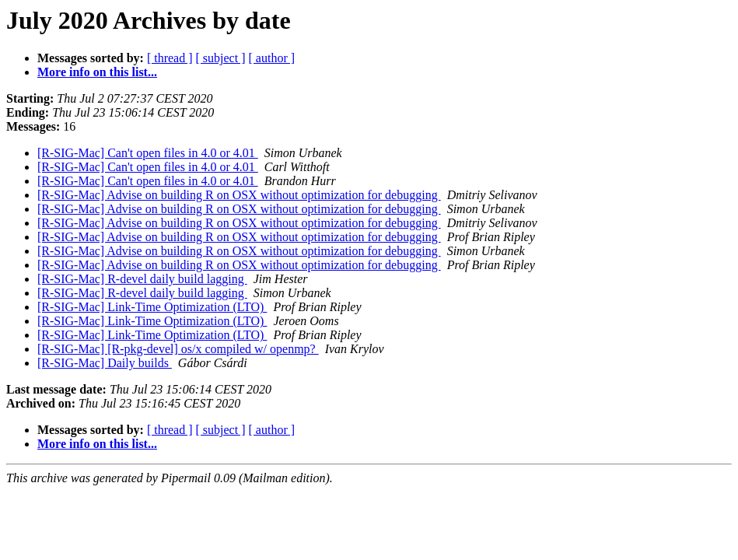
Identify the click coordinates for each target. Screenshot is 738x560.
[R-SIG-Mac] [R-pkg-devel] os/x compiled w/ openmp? (178, 349)
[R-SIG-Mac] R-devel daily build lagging (142, 279)
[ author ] (272, 58)
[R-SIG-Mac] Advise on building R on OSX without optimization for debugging (239, 195)
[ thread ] (170, 58)
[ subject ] (221, 58)
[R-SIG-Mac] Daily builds (105, 363)
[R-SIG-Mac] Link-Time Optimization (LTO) (152, 307)
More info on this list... (97, 72)
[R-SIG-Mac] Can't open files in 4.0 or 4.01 (148, 153)
